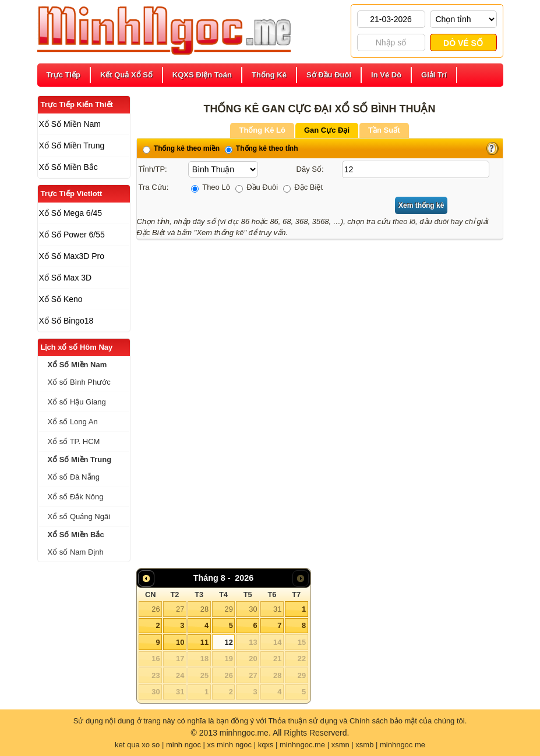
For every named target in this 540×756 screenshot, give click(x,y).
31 (277, 609)
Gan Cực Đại (327, 130)
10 (180, 642)
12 (228, 642)
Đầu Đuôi (257, 187)
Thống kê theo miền (181, 148)
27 (180, 609)
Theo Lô (211, 187)
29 (228, 609)
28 (204, 609)
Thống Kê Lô (262, 130)
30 (253, 609)
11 (204, 642)
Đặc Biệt (303, 187)
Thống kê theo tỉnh (262, 148)
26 (156, 609)
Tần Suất (384, 130)
